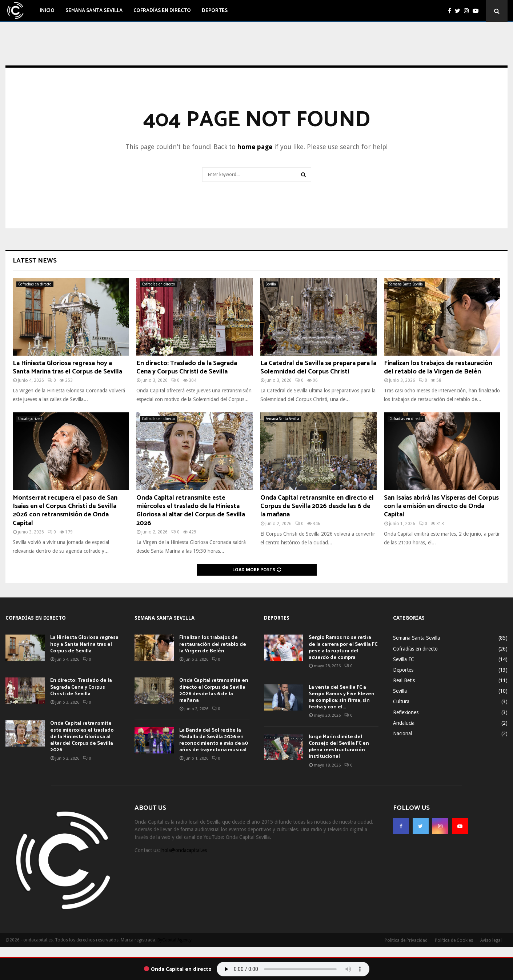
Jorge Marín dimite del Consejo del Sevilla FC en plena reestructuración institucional (339, 747)
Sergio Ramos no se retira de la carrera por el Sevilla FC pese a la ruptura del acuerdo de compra (343, 648)
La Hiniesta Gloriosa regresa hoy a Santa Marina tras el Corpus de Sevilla (67, 367)
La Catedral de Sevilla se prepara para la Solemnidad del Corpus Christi (318, 367)
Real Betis (404, 680)
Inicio (47, 11)
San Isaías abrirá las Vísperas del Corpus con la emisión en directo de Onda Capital (441, 506)
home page (255, 147)
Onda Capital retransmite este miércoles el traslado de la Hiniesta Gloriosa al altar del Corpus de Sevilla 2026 (191, 511)
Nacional (402, 733)
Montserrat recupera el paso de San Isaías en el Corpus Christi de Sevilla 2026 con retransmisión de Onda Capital (65, 511)
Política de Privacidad (406, 940)
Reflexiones (406, 712)
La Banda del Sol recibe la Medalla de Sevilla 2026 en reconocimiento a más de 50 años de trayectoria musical (214, 740)
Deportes (215, 11)
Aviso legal (491, 940)
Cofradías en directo (162, 11)
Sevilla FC (404, 659)
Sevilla (271, 284)
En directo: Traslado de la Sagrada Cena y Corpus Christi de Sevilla (187, 367)
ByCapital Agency (175, 940)
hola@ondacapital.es (184, 850)
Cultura (401, 701)
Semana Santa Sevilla (94, 11)
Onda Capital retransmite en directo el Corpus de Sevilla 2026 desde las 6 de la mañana (317, 506)
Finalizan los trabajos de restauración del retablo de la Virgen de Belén (438, 367)
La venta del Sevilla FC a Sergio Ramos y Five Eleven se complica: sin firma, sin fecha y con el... (342, 697)
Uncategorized (30, 419)
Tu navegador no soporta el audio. (293, 969)
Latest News (35, 261)
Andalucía (404, 723)
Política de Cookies (454, 940)
